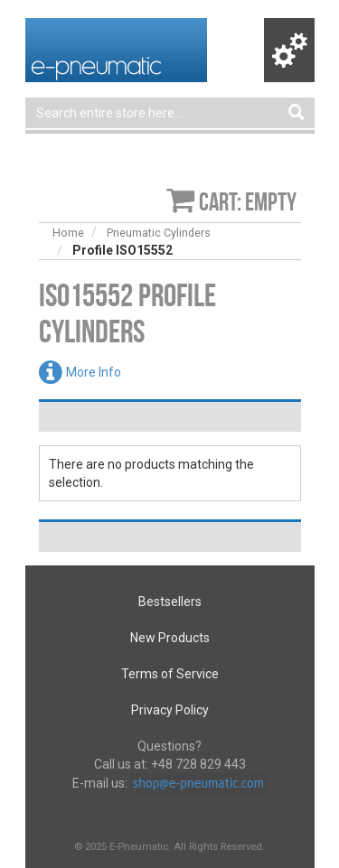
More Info (94, 372)
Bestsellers (170, 602)
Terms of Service (170, 674)
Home (68, 233)
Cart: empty (248, 202)
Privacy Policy (170, 710)
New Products (170, 638)
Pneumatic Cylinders (159, 233)
